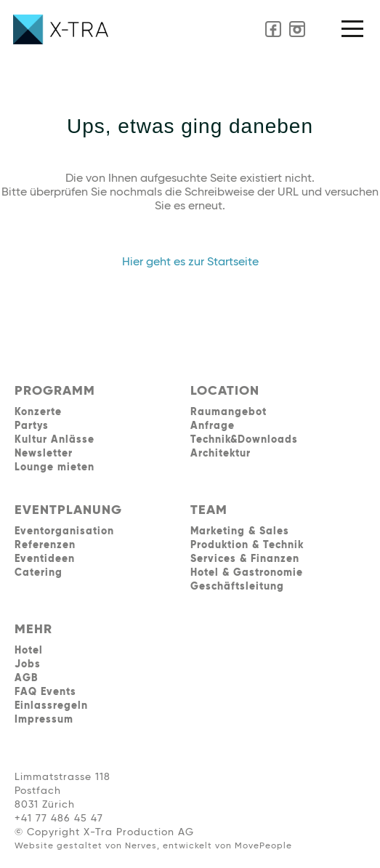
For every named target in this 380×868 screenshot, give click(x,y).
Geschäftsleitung (237, 587)
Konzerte (38, 412)
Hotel (29, 651)
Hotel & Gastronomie (247, 573)
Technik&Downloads (244, 440)
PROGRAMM (55, 391)
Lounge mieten (54, 467)
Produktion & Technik (247, 545)
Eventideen (45, 559)
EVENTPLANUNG (68, 510)
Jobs (28, 664)
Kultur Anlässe (54, 440)
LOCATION (225, 391)
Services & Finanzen (245, 559)
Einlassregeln (51, 706)
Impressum (44, 720)
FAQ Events (45, 692)
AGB (26, 678)
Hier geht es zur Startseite (190, 262)
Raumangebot (229, 412)
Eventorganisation (64, 531)
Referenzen (45, 545)
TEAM (209, 510)
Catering (39, 573)
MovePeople (263, 846)
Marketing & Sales (240, 531)
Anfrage (213, 426)
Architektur (221, 454)
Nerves (141, 846)
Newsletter (44, 454)
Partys (32, 426)
